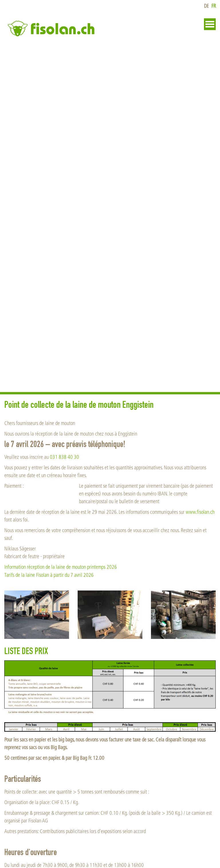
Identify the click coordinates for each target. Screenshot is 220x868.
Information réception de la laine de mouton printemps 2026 (61, 567)
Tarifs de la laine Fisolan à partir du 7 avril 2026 (49, 575)
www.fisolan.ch (200, 512)
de (207, 6)
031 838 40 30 (64, 457)
